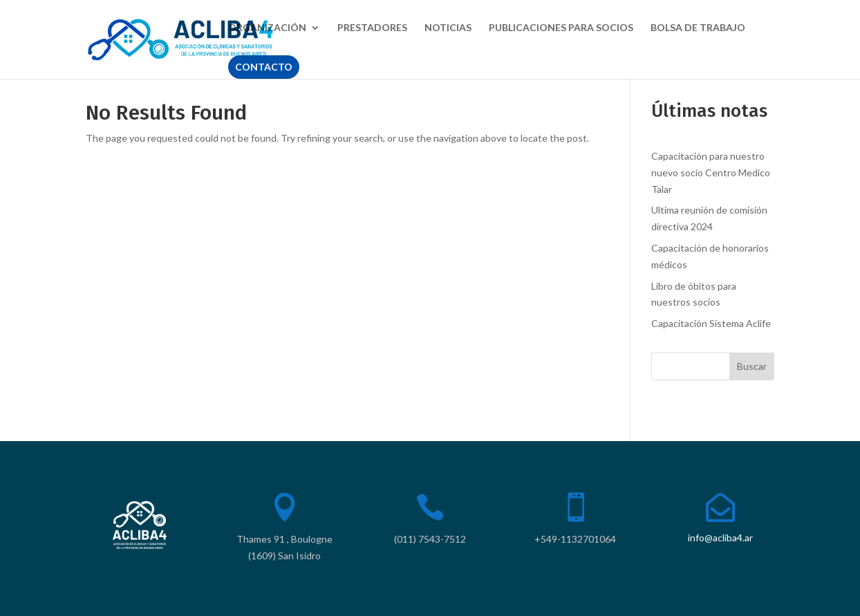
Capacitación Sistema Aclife (711, 323)
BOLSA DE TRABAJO (698, 28)
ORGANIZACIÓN (267, 28)
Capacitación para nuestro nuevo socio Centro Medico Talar (711, 172)
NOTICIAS (448, 28)
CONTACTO (264, 67)
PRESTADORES (372, 28)
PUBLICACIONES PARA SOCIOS (561, 28)
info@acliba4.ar (720, 538)
